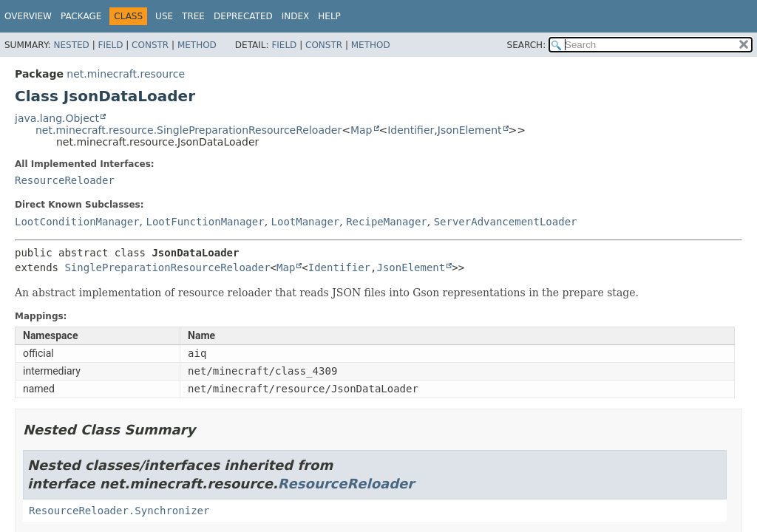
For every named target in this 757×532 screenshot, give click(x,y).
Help (329, 16)
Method (197, 45)
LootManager (306, 222)
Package (81, 16)
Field (110, 45)
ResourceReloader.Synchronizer (119, 511)
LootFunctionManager (205, 222)
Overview (28, 16)
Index (296, 16)
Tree (193, 16)
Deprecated (243, 16)
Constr (150, 45)
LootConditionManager (77, 222)
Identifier (411, 130)
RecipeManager (387, 222)
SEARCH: (527, 45)
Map (361, 130)
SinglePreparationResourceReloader (167, 267)
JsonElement (470, 130)
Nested (71, 45)
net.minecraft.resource (126, 74)
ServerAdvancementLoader (506, 222)
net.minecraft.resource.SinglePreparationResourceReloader (189, 130)
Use (164, 16)
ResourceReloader (65, 180)
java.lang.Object (57, 118)
